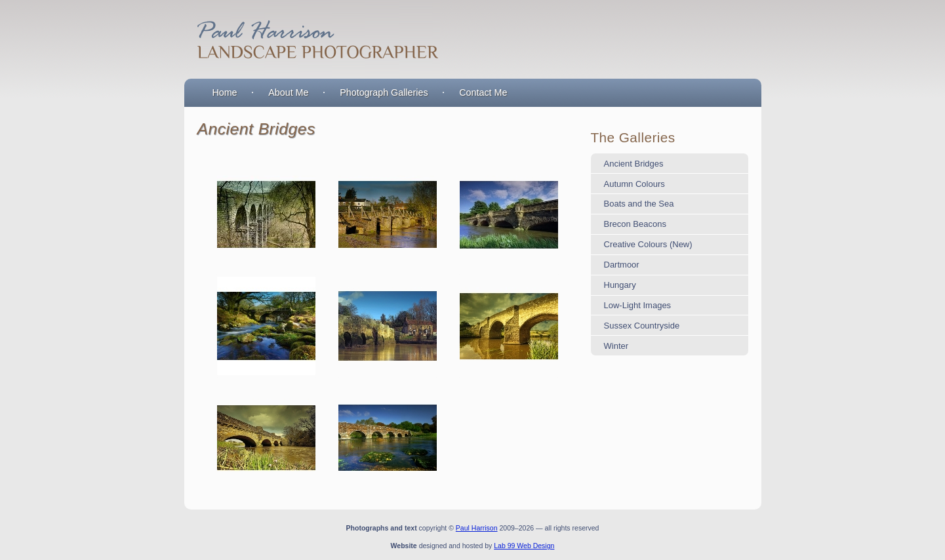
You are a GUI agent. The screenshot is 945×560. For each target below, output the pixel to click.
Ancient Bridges (634, 164)
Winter (616, 346)
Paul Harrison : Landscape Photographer (315, 39)
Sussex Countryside (642, 326)
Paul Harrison (477, 528)
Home (224, 92)
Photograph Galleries (384, 92)
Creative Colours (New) (648, 244)
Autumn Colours (634, 184)
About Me (288, 92)
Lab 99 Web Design (524, 546)
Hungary (620, 285)
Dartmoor (622, 265)
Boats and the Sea (639, 204)
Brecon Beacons (635, 224)
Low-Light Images (638, 305)
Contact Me (483, 92)
